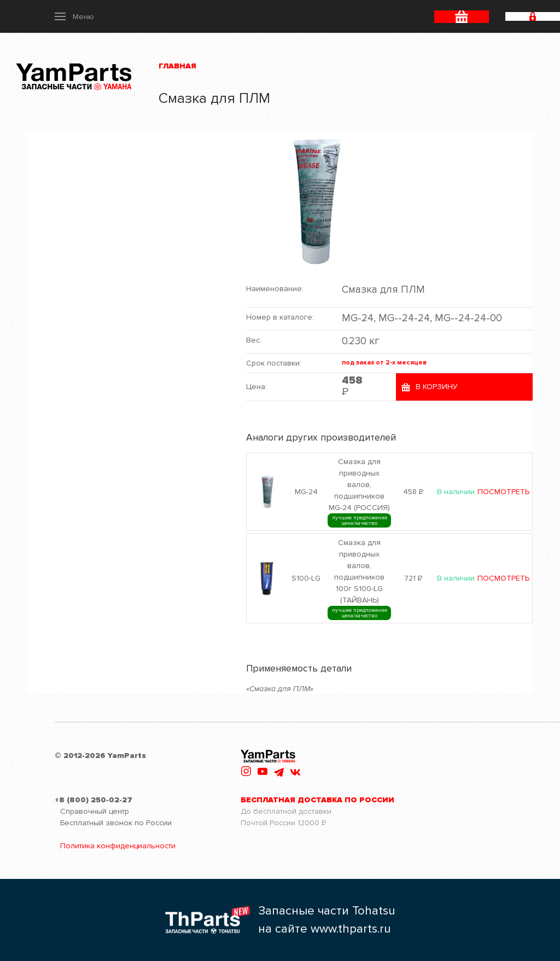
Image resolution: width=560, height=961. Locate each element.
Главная (177, 66)
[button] (74, 16)
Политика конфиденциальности (118, 846)
